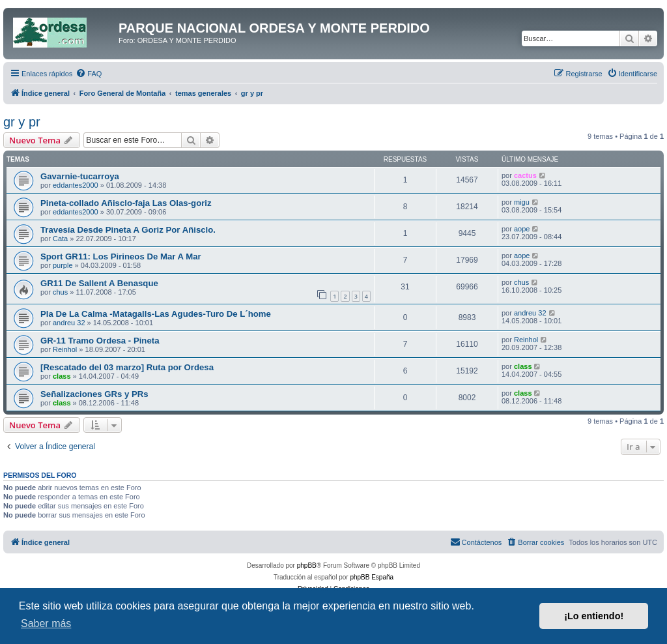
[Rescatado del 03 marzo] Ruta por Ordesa (127, 367)
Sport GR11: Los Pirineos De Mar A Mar (121, 256)
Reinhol (65, 349)
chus (60, 292)
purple (63, 265)
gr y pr (22, 122)
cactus (525, 175)
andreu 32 (69, 323)
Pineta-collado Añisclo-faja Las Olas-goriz (126, 203)
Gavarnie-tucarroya (80, 176)
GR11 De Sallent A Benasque (99, 283)
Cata (60, 239)
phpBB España (372, 577)
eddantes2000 (76, 185)
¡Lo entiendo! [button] (594, 616)
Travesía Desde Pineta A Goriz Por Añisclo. (128, 230)
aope (522, 229)
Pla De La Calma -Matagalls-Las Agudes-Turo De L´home (156, 314)
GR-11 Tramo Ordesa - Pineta (100, 341)
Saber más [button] (46, 623)
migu (522, 202)
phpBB (307, 565)
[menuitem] (89, 74)
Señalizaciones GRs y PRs (94, 394)
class (62, 376)
